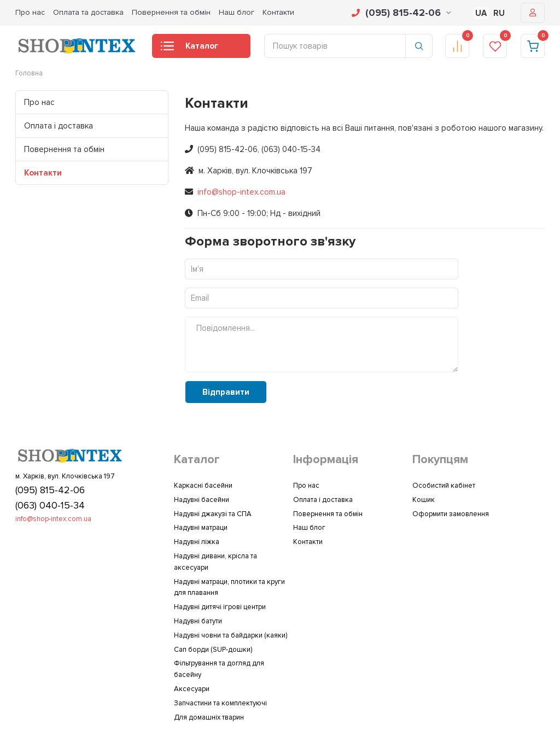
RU (499, 13)
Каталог (189, 49)
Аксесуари (192, 689)
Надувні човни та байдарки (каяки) (231, 635)
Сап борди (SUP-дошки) (213, 650)
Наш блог (237, 12)
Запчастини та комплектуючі (220, 703)
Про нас (30, 12)
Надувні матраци (201, 528)
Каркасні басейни (203, 486)
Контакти (278, 12)
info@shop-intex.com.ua (241, 192)
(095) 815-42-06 (401, 13)
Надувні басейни (202, 500)
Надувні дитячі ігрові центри (220, 607)
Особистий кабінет (444, 486)
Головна (29, 73)
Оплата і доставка (59, 126)
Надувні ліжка (197, 542)
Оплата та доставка (88, 12)
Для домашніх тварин (209, 717)
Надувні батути (198, 621)
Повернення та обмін (171, 12)
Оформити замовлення (451, 514)
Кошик (424, 500)
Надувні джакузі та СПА (213, 514)
